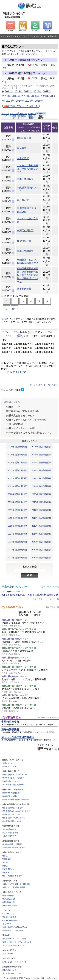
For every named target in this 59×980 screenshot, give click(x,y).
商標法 (5, 866)
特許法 (5, 856)
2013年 (28, 92)
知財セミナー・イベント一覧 (46, 599)
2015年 (47, 92)
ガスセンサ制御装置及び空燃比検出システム (28, 169)
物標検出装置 (24, 241)
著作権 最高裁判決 (10, 906)
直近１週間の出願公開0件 (14, 116)
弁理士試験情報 (15, 424)
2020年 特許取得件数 (41, 494)
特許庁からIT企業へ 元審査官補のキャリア (30, 643)
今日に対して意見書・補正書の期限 (16, 884)
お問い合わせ (8, 954)
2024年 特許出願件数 (18, 463)
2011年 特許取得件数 (41, 558)
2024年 (20, 101)
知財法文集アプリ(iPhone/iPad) (15, 927)
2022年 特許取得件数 (41, 478)
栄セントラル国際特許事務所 (18, 737)
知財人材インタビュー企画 (20, 428)
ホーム (3, 36)
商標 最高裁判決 (9, 902)
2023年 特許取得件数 (41, 470)
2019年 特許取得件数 (41, 502)
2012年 (18, 92)
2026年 (39, 101)
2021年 (45, 96)
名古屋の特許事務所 (10, 833)
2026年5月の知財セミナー (13, 796)
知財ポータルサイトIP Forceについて (17, 942)
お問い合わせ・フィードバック (14, 962)
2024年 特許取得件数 (41, 463)
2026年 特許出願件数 (18, 447)
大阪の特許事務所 (9, 836)
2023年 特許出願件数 (18, 470)
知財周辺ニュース (9, 766)
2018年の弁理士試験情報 (12, 844)
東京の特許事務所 (9, 829)
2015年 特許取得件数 (41, 526)
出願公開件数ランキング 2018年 (15, 775)
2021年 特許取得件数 (41, 486)
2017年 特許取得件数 (41, 510)
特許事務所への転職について (14, 818)
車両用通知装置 (25, 179)
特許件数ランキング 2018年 (13, 778)
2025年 (29, 101)
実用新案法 (7, 859)
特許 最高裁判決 (9, 899)
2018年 (44, 36)
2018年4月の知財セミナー (13, 793)
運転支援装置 (24, 138)
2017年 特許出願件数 (18, 510)
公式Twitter (7, 924)
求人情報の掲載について (12, 821)
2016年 (6, 96)
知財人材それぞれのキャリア (15, 620)
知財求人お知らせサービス (20, 415)
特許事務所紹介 (11, 718)
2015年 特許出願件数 (18, 526)
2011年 (9, 92)
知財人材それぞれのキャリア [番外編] (19, 629)
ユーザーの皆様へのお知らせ (14, 945)
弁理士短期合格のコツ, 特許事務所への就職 (30, 634)
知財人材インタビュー (11, 814)
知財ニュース (5, 115)
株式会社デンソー (31, 36)
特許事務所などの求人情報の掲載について (29, 433)
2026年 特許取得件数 (41, 447)
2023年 (10, 101)
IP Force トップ (8, 914)
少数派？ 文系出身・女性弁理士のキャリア (30, 624)
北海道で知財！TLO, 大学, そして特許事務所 (30, 681)
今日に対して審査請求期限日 (14, 887)
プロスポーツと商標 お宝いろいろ (30, 709)
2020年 (35, 96)
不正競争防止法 (8, 869)
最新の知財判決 (8, 896)
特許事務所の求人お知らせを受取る (16, 811)
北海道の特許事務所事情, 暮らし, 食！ (30, 690)
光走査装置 (23, 158)
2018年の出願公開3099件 (32, 116)
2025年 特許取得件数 (41, 455)
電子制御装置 (24, 289)
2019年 (25, 96)
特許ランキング (15, 36)
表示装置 (22, 148)
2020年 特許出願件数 (18, 494)
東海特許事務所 (10, 730)
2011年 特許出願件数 (18, 558)
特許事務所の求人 (13, 607)
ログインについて (28, 54)
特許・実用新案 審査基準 (12, 876)
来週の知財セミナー (14, 587)
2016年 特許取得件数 (41, 518)
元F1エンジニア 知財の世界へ (30, 662)
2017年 (16, 96)
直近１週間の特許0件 (23, 116)
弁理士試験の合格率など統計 (14, 848)
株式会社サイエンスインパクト (14, 939)
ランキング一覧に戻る (46, 385)
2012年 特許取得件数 (41, 550)
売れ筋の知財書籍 (9, 917)
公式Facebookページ (10, 920)
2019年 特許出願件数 (18, 502)
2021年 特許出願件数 (18, 486)
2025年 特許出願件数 (18, 455)
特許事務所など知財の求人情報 (23, 411)
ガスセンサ (23, 200)
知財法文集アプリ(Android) (13, 930)
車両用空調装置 (25, 230)
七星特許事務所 (10, 722)
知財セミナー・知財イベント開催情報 (26, 420)
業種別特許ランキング (11, 781)
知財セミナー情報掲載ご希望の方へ (16, 799)
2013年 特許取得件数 (41, 542)
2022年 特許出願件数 (18, 478)
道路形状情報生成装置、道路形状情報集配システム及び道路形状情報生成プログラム (28, 275)
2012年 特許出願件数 (18, 550)
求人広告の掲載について (12, 973)
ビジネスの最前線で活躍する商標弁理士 (30, 700)
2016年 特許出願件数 (18, 518)
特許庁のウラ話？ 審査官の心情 (30, 653)
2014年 (37, 92)
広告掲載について (9, 970)
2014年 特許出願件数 (18, 534)
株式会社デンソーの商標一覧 (21, 106)
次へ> (15, 309)
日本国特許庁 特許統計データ (14, 785)
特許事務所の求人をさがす (13, 808)
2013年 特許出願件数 (18, 542)
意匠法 (5, 862)
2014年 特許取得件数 (41, 534)
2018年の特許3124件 (41, 116)
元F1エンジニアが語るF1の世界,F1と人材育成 (30, 672)
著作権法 (6, 872)
